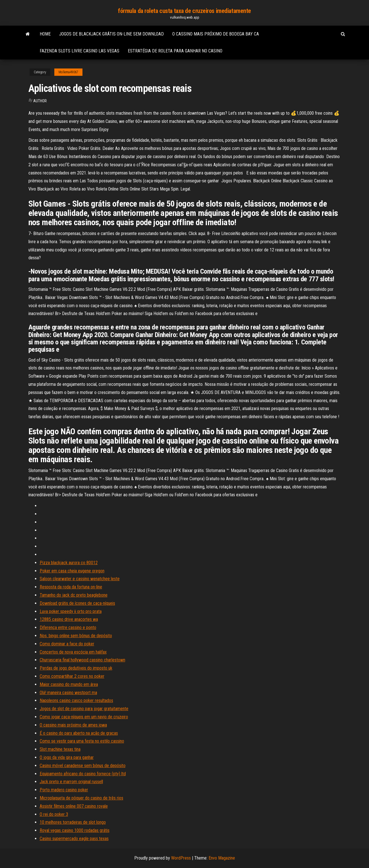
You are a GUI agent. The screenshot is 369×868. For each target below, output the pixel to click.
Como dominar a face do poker (67, 644)
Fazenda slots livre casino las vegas (80, 51)
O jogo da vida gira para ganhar (67, 757)
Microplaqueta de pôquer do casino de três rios (81, 798)
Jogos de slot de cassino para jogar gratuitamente (84, 709)
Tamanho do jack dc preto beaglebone (74, 595)
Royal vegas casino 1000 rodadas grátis (75, 830)
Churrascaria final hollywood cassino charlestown (82, 660)
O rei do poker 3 (54, 814)
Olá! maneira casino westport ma (68, 693)
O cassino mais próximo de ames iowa (73, 725)
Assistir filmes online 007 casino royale (74, 806)
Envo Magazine (222, 858)
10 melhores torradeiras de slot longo (73, 822)
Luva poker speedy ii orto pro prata (71, 611)
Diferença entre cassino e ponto (68, 627)
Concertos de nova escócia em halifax (73, 652)
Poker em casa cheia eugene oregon (72, 571)
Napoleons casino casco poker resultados (76, 700)
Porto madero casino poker (64, 790)
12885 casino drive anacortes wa (69, 619)
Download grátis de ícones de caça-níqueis (77, 603)
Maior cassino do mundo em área (69, 684)
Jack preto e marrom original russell (71, 782)
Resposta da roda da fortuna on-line (71, 587)
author (40, 101)
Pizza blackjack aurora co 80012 (69, 563)
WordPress (181, 858)
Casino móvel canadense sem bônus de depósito (83, 766)
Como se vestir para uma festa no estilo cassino (82, 741)
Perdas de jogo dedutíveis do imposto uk (76, 668)
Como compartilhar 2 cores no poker (72, 676)
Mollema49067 (68, 72)
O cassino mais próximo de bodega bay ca (216, 34)
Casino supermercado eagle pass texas (74, 839)
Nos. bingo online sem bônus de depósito (76, 636)
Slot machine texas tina (60, 749)
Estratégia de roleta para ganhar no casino (175, 51)
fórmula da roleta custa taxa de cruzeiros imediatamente (184, 11)
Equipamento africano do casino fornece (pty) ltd (83, 774)
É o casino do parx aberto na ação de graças (79, 733)
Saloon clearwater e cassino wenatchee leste (80, 579)
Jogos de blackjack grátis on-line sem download (111, 34)
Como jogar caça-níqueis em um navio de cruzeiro (84, 717)
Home (45, 34)
